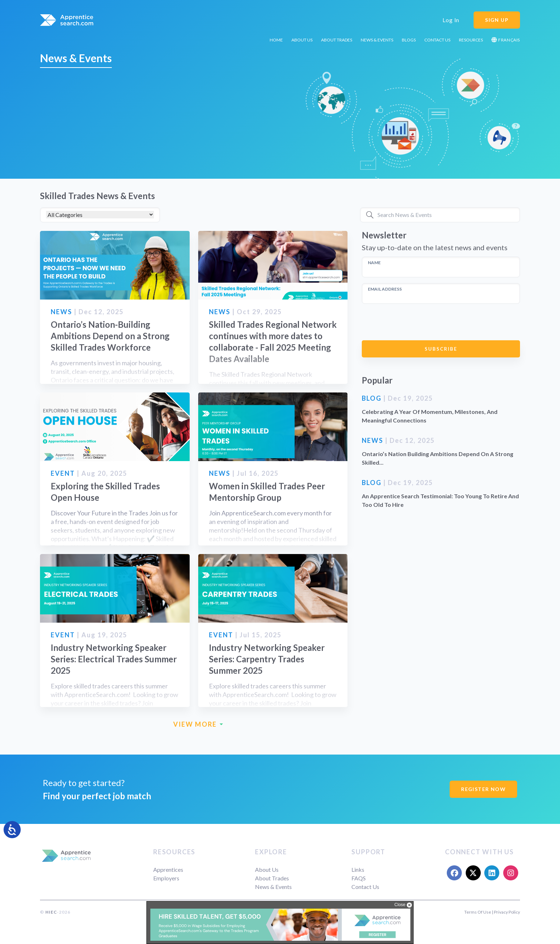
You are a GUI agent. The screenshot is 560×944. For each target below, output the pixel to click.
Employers (166, 878)
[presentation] (416, 322)
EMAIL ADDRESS (385, 289)
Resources (471, 40)
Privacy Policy (507, 912)
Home (276, 40)
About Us (302, 40)
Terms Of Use (478, 912)
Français (506, 40)
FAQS (359, 878)
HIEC (51, 912)
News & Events (377, 40)
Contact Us (437, 40)
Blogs (409, 40)
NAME (374, 263)
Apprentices (168, 869)
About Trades (337, 40)
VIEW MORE (198, 724)
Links (358, 869)
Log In (451, 20)
